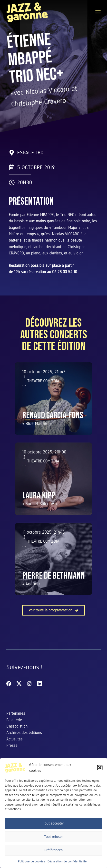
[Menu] (98, 12)
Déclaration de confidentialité (67, 861)
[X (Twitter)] (19, 684)
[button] (100, 768)
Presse (12, 745)
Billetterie (14, 720)
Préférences (53, 850)
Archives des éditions (24, 733)
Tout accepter (53, 823)
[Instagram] (29, 684)
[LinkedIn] (39, 684)
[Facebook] (9, 684)
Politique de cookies (32, 861)
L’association (17, 726)
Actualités (14, 739)
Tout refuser (53, 837)
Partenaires (16, 713)
